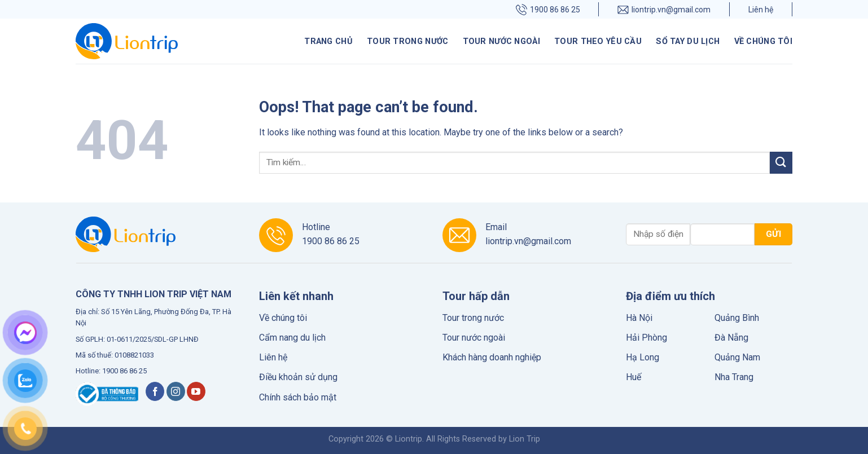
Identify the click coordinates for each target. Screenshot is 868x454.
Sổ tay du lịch (688, 41)
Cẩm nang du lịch (292, 338)
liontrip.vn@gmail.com (664, 9)
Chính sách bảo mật (298, 397)
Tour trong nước (407, 41)
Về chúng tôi (763, 41)
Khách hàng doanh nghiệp (492, 357)
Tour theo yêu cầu (598, 41)
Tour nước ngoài (501, 41)
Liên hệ (761, 10)
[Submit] (781, 163)
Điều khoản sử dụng (298, 377)
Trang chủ (328, 41)
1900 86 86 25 (548, 9)
